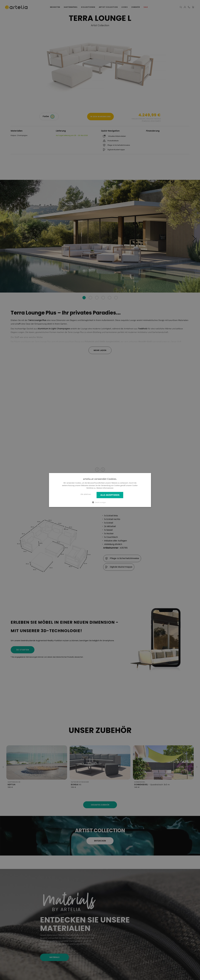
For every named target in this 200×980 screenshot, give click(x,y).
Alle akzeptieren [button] (110, 495)
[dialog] (100, 490)
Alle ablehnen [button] (86, 494)
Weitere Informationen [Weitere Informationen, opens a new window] (105, 488)
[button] (100, 502)
